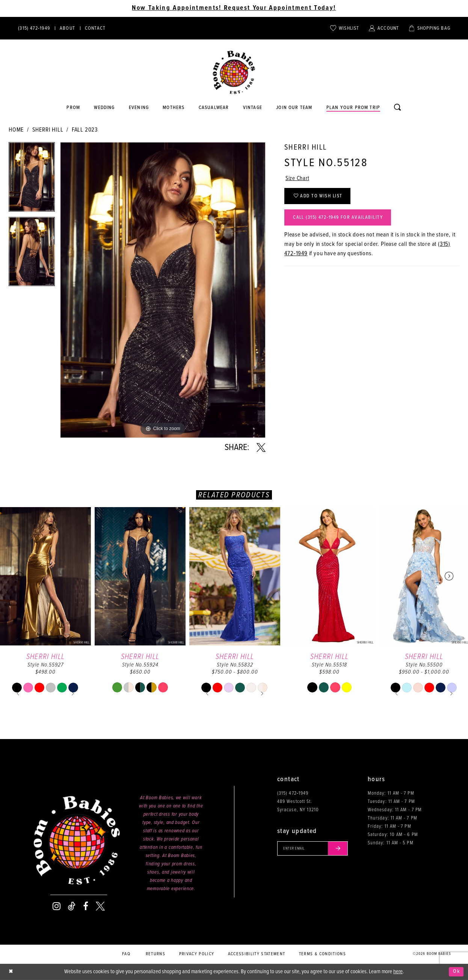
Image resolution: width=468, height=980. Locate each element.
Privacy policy (197, 954)
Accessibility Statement (257, 954)
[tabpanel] (32, 179)
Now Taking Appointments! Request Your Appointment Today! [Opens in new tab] (234, 8)
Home (16, 130)
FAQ (126, 954)
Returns (155, 954)
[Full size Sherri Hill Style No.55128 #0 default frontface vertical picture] (163, 290)
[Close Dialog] (11, 972)
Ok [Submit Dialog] (456, 972)
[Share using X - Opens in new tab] (261, 448)
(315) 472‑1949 (293, 793)
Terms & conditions (322, 954)
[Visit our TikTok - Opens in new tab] (72, 906)
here (398, 972)
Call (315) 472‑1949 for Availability (340, 220)
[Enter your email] (314, 849)
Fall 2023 (85, 130)
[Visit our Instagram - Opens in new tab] (57, 906)
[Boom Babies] (234, 73)
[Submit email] (341, 849)
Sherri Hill (48, 130)
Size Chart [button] (298, 179)
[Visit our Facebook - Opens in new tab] (86, 906)
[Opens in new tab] (214, 108)
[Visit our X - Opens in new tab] (100, 906)
